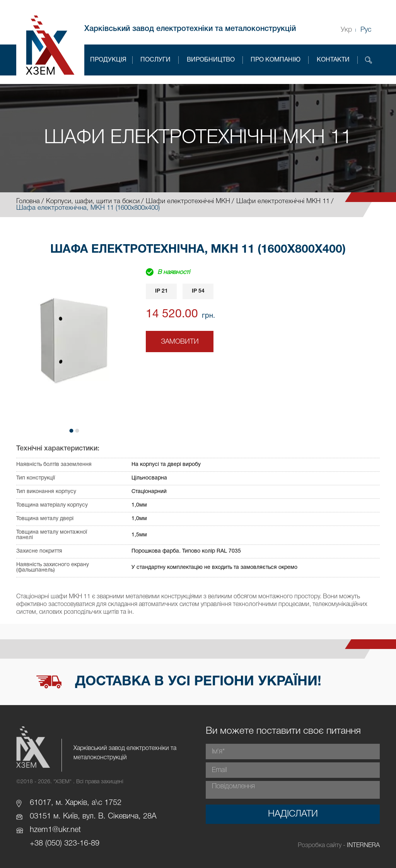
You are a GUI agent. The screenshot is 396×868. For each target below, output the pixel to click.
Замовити (180, 342)
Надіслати (293, 814)
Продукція (108, 60)
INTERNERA (363, 846)
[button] (72, 431)
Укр (346, 30)
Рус (366, 30)
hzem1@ (44, 830)
